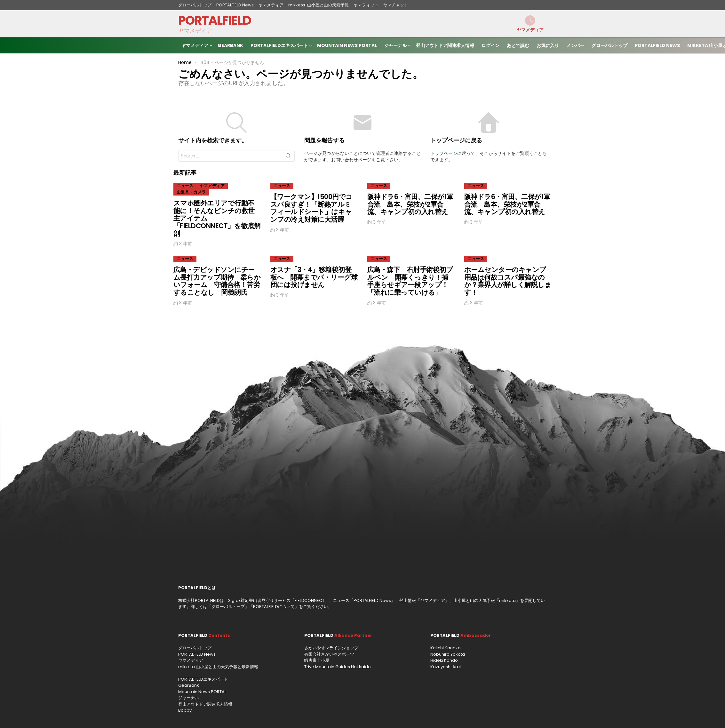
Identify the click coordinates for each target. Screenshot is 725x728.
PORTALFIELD (215, 20)
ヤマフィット (366, 5)
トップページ (444, 153)
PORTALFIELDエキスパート (279, 46)
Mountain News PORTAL (347, 45)
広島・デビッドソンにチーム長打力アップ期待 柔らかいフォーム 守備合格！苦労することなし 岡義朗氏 (217, 281)
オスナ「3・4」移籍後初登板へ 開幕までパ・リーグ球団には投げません (314, 277)
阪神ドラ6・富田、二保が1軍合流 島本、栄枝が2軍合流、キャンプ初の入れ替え (410, 204)
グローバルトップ (195, 5)
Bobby (185, 710)
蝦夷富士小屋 (317, 660)
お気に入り (548, 45)
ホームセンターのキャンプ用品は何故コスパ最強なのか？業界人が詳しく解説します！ (508, 281)
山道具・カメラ (191, 192)
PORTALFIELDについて (274, 607)
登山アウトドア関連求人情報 (445, 45)
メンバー (575, 45)
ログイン (490, 45)
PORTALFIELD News (235, 5)
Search (288, 157)
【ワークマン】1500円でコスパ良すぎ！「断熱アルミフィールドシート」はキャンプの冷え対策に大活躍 (311, 208)
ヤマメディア (271, 5)
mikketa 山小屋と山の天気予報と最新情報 (218, 667)
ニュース (185, 186)
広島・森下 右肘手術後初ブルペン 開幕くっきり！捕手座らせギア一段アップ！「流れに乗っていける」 (410, 281)
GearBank (230, 45)
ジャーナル (395, 46)
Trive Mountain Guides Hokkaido (338, 667)
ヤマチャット (396, 5)
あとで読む (518, 45)
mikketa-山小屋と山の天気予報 (319, 5)
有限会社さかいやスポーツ (329, 654)
